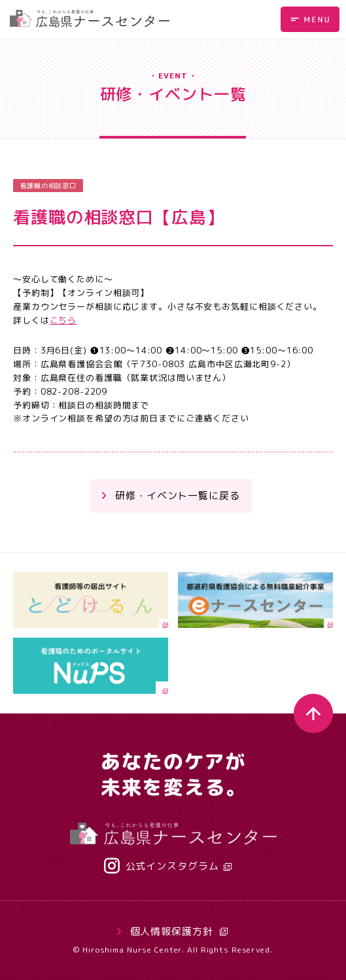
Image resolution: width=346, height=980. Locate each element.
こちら (63, 320)
